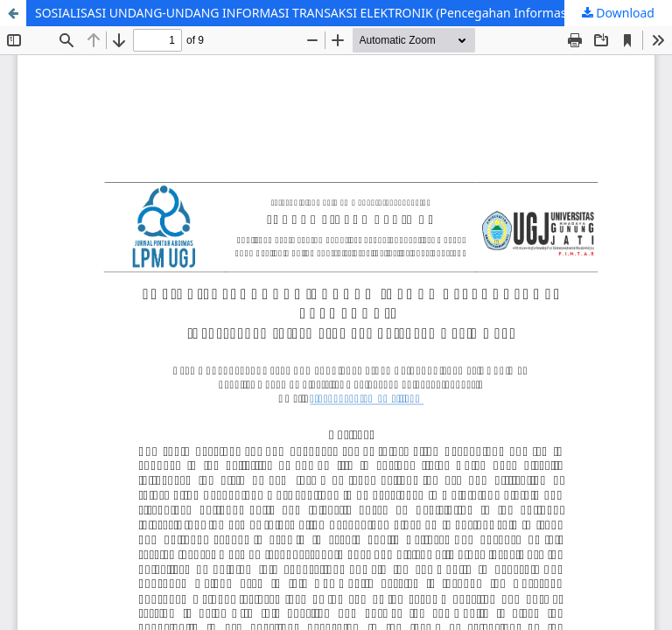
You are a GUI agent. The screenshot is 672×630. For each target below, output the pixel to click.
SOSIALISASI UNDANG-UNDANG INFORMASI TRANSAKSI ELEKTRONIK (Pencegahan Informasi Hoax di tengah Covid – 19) (353, 13)
